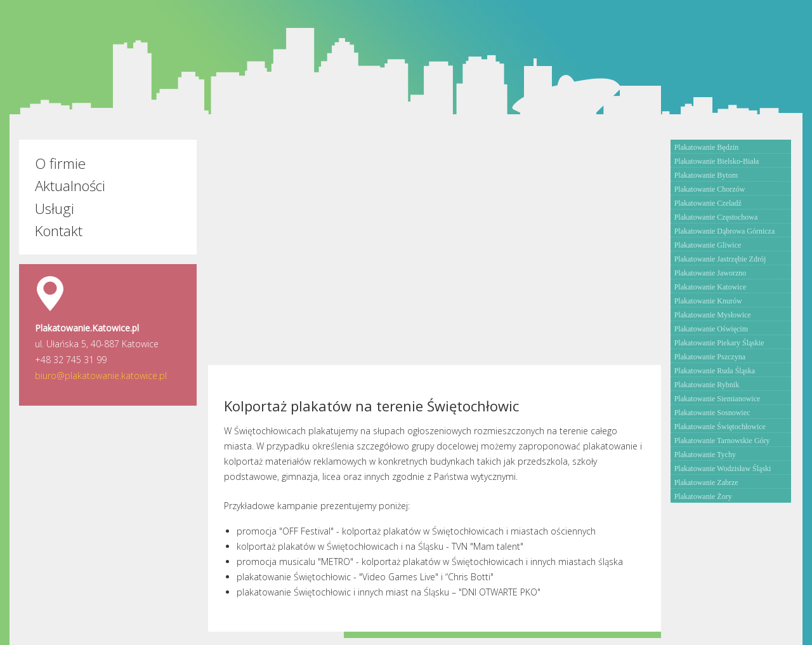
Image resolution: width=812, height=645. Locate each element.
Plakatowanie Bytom (706, 175)
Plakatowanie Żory (703, 496)
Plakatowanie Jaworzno (710, 273)
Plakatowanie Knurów (708, 301)
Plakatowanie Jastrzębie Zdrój (720, 259)
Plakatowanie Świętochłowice (720, 427)
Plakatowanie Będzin (707, 147)
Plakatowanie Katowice (710, 287)
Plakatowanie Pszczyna (710, 357)
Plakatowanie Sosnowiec (712, 413)
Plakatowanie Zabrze (706, 482)
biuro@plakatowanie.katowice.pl (101, 376)
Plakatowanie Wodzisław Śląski (723, 469)
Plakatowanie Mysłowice (713, 315)
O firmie (60, 163)
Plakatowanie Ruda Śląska (715, 371)
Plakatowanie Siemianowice (717, 399)
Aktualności (70, 186)
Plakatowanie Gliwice (708, 245)
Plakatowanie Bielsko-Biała (717, 161)
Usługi (55, 209)
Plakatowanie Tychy (705, 455)
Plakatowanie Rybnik (707, 385)
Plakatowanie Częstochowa (716, 217)
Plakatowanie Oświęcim (711, 329)
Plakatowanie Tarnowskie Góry (722, 441)
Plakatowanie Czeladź (708, 203)
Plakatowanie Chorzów (710, 189)
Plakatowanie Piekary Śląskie (719, 343)
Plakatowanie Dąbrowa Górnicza (725, 231)
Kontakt (59, 231)
